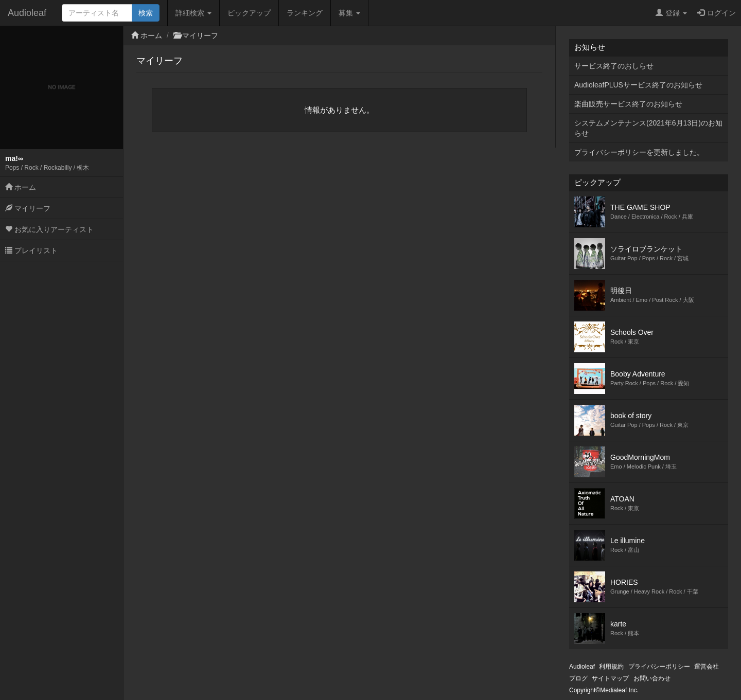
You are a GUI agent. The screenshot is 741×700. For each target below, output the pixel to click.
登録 (671, 13)
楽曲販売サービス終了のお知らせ (628, 104)
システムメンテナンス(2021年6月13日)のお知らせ (648, 128)
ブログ (578, 678)
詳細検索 (193, 13)
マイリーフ (28, 208)
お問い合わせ (652, 678)
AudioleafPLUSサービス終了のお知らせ (638, 85)
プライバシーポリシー (659, 667)
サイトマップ (610, 678)
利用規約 (611, 667)
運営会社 (707, 667)
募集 (349, 13)
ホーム (21, 187)
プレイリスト (31, 250)
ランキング (305, 13)
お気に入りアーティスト (49, 229)
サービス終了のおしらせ (614, 66)
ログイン (717, 13)
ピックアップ (249, 13)
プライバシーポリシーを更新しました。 (639, 152)
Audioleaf (27, 13)
